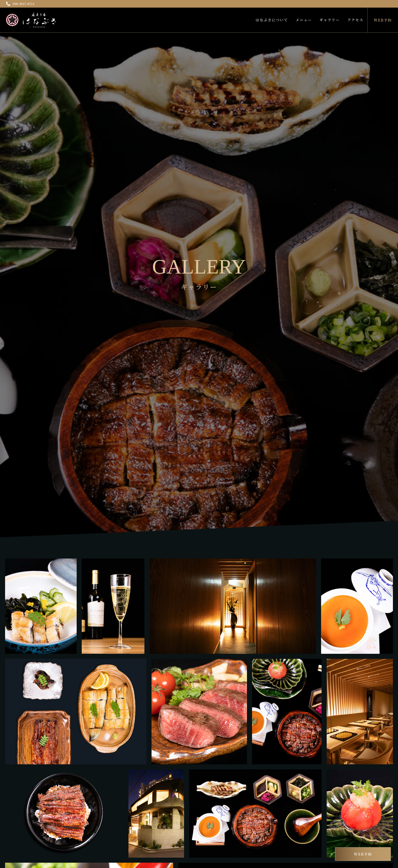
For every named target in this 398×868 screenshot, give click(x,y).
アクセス (356, 20)
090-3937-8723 (20, 4)
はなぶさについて (272, 20)
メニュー (304, 20)
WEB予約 (383, 20)
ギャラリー (330, 20)
